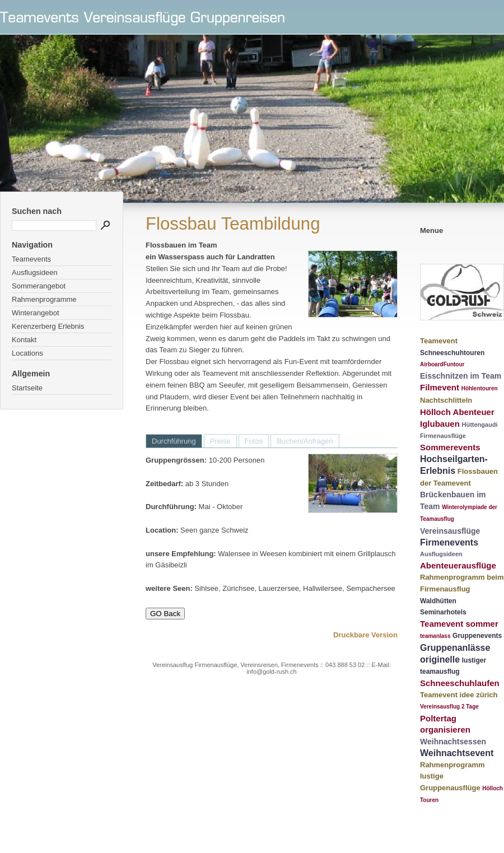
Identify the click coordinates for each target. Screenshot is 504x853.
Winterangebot (36, 313)
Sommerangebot (39, 286)
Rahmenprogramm (452, 765)
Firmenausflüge (443, 436)
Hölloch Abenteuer (457, 412)
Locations (27, 353)
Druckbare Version (365, 635)
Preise (220, 441)
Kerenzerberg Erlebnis (48, 326)
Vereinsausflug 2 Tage (449, 707)
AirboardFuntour (442, 364)
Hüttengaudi (479, 425)
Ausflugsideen (35, 272)
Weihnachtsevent (457, 753)
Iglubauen (440, 424)
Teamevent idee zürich (459, 695)
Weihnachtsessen (453, 742)
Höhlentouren (480, 388)
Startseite (27, 388)
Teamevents (31, 259)
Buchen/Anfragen (305, 441)
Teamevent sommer (459, 624)
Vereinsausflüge (450, 531)
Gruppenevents (477, 636)
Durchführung (174, 441)
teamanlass (435, 636)
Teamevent (439, 341)
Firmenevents (449, 542)
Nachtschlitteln (446, 400)
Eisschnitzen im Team (461, 376)
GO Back (165, 614)
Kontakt (24, 340)
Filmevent (440, 387)
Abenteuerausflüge (458, 565)
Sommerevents (450, 447)
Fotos (254, 441)
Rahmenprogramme (44, 299)
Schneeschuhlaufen (460, 683)
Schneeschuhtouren (452, 353)
